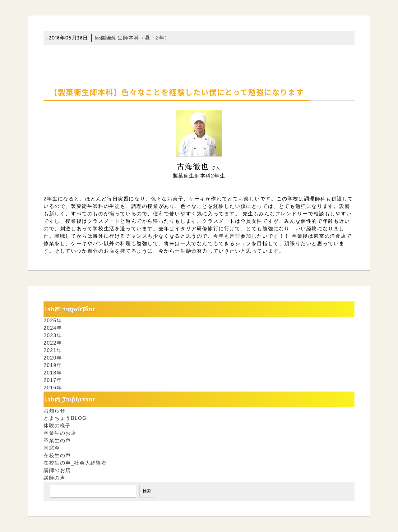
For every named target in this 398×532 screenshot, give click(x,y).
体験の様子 (57, 426)
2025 (50, 321)
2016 (50, 388)
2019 (50, 365)
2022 (50, 343)
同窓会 (52, 448)
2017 (50, 380)
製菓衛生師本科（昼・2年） (132, 38)
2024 (50, 328)
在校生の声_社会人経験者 (75, 463)
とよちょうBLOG (65, 418)
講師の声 (54, 478)
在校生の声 (57, 455)
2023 (50, 335)
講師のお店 (57, 470)
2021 (50, 350)
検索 (147, 491)
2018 (50, 373)
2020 (50, 358)
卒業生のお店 (60, 433)
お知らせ (54, 411)
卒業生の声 (57, 440)
